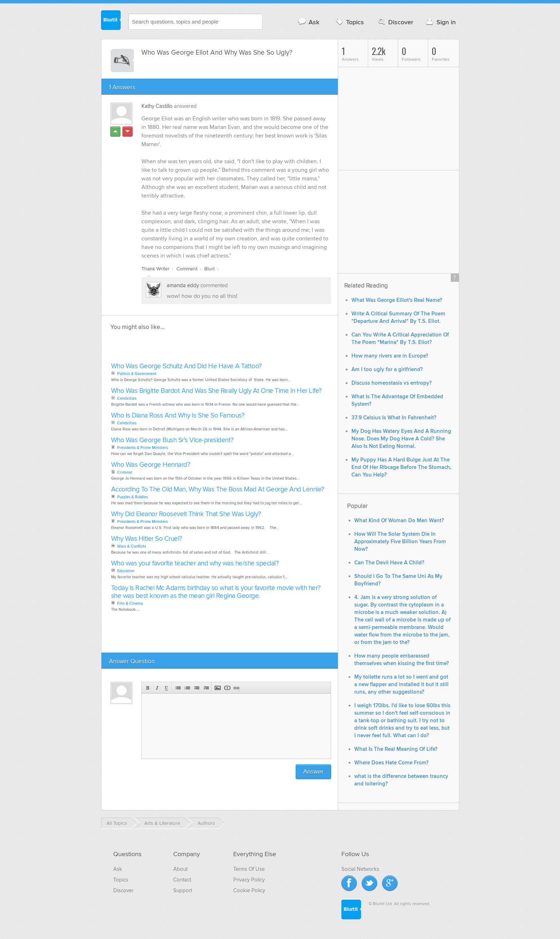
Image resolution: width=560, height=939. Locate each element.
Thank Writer (156, 269)
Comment (187, 269)
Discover (395, 22)
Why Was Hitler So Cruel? (147, 539)
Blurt (209, 269)
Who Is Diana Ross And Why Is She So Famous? (178, 416)
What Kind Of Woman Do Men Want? (399, 521)
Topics (349, 22)
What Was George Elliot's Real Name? (397, 300)
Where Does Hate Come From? (391, 763)
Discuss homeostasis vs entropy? (392, 383)
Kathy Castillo (157, 106)
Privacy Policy (249, 880)
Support (183, 890)
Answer (313, 772)
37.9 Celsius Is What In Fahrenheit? (394, 418)
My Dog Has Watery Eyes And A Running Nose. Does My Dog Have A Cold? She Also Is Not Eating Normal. (401, 439)
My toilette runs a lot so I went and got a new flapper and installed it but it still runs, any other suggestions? (401, 685)
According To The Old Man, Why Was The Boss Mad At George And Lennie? (218, 490)
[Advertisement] (191, 349)
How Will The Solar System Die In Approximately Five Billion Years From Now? (400, 542)
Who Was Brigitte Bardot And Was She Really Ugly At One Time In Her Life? (216, 391)
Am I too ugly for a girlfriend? (387, 369)
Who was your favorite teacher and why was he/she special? (195, 563)
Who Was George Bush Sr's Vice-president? (172, 440)
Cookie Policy (249, 890)
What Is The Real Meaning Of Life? (396, 749)
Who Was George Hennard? (151, 465)
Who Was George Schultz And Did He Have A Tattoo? (186, 366)
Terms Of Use (249, 869)
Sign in (440, 22)
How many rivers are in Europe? (390, 356)
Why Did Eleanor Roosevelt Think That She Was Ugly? (186, 514)
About (180, 869)
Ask (308, 22)
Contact (182, 880)
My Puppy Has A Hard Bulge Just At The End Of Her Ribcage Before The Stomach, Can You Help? (401, 467)
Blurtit (111, 21)
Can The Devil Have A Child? (389, 563)
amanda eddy (183, 285)
